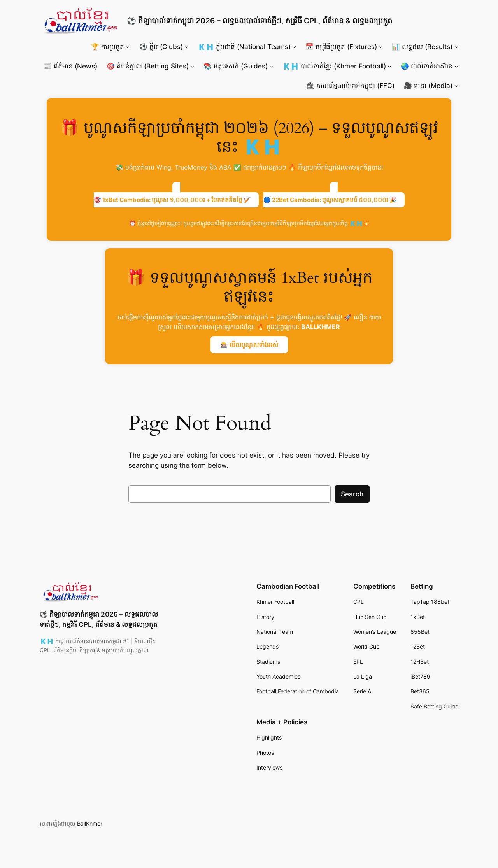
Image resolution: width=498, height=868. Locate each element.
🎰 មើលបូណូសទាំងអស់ (249, 345)
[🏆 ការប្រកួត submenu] (128, 47)
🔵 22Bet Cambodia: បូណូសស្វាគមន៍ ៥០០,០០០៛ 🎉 (330, 200)
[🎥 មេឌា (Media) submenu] (456, 86)
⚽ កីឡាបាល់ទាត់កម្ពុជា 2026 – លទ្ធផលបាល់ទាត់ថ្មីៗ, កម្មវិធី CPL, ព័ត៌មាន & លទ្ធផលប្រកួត (260, 21)
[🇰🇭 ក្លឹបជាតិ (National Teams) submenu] (294, 47)
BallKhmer (90, 823)
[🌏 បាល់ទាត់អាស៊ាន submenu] (456, 66)
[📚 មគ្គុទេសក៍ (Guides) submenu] (271, 66)
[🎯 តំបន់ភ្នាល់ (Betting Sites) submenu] (192, 66)
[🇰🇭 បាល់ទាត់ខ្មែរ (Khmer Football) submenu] (389, 66)
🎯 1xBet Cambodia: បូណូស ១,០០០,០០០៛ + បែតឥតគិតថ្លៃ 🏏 (172, 200)
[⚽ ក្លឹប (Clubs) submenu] (186, 47)
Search (352, 494)
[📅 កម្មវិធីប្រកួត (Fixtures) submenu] (381, 47)
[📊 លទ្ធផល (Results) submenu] (456, 47)
